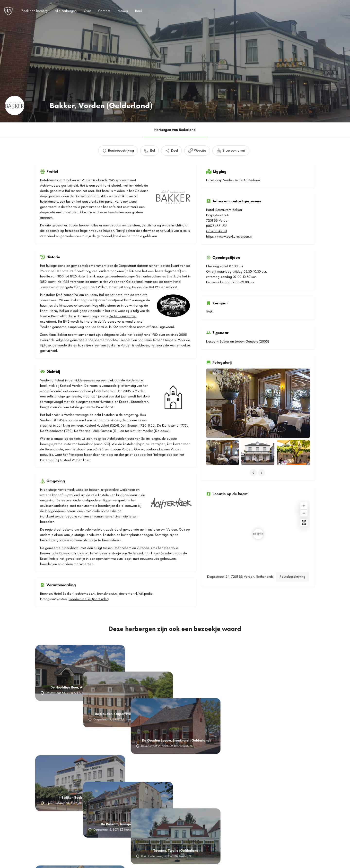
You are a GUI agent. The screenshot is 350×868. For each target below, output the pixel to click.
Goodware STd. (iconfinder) (89, 599)
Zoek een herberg (35, 11)
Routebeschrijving (292, 577)
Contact (104, 11)
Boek (139, 11)
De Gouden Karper (123, 316)
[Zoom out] (304, 513)
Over (87, 11)
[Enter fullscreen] (304, 522)
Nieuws (123, 11)
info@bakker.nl (216, 231)
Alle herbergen (66, 11)
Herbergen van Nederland (175, 130)
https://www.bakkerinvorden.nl (229, 236)
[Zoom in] (304, 506)
